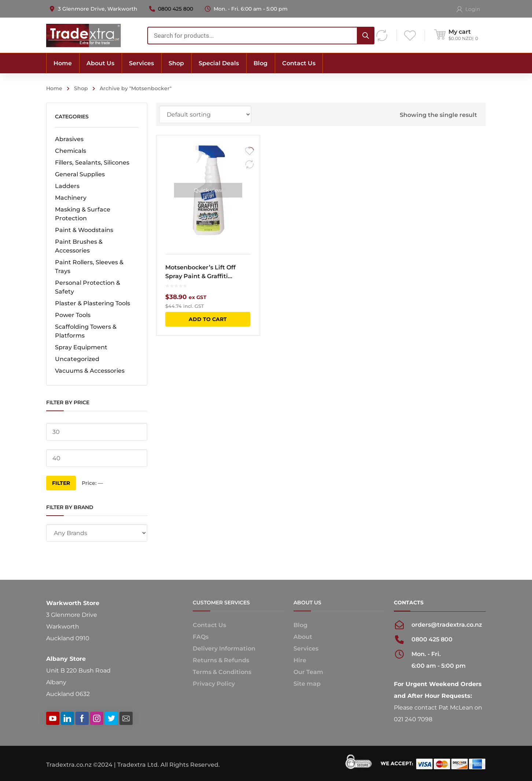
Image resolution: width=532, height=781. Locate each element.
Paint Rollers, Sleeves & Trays (89, 267)
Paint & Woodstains (84, 230)
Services (306, 649)
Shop (81, 88)
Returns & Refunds (221, 660)
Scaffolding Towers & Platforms (86, 331)
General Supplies (80, 174)
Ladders (67, 186)
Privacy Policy (214, 684)
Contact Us (209, 625)
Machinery (71, 198)
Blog (300, 625)
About (303, 637)
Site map (307, 684)
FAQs (201, 637)
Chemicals (71, 151)
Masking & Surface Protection (83, 214)
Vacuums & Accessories (90, 371)
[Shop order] (205, 114)
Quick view (208, 190)
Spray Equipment (81, 347)
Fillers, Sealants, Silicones (92, 163)
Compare (250, 165)
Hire (300, 660)
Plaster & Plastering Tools (93, 303)
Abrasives (69, 139)
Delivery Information (224, 649)
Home (54, 88)
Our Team (308, 672)
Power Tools (73, 315)
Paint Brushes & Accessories (79, 246)
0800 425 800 (176, 9)
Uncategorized (77, 359)
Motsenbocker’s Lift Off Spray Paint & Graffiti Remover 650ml (200, 272)
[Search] (366, 36)
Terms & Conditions (222, 672)
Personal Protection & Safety (88, 287)
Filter (61, 483)
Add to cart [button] (208, 319)
